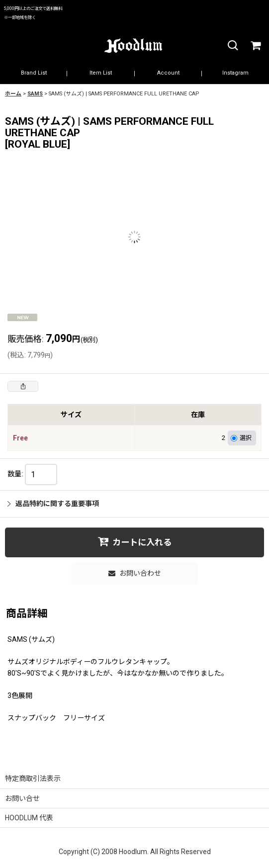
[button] (232, 46)
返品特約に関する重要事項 (53, 504)
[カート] (255, 46)
